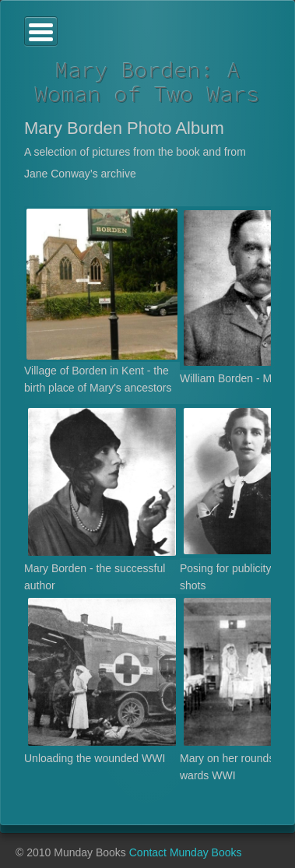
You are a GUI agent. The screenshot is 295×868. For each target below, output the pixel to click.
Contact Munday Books (186, 852)
